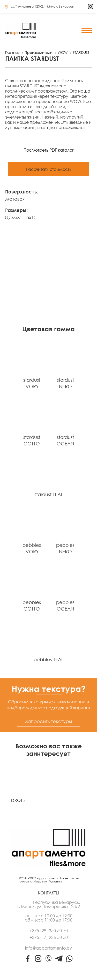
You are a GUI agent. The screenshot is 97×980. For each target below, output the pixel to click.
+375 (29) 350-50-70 (49, 931)
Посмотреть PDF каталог (49, 150)
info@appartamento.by (48, 948)
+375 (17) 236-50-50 (49, 937)
